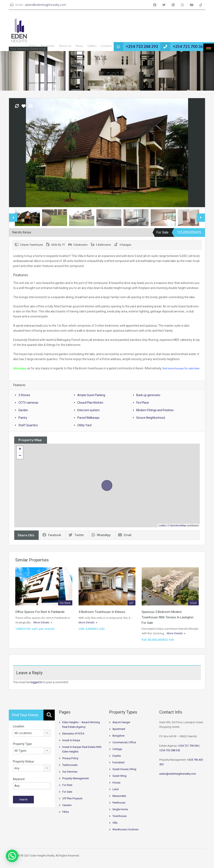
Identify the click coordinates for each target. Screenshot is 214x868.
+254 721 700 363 (191, 47)
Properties (54, 46)
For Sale (67, 797)
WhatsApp (20, 368)
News (86, 46)
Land (115, 794)
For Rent (67, 790)
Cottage (117, 754)
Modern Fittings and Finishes (155, 415)
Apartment (119, 734)
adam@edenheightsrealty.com (45, 5)
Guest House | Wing (124, 774)
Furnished (118, 767)
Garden (23, 415)
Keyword (19, 784)
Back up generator (148, 400)
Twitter (76, 540)
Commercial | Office (124, 747)
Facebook (52, 540)
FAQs (66, 817)
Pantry (23, 423)
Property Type (22, 749)
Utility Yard (84, 430)
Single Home (120, 814)
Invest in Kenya (71, 745)
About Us (72, 46)
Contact (113, 46)
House (116, 788)
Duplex (117, 761)
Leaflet (162, 530)
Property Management (76, 783)
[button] (12, 856)
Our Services (70, 777)
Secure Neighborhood (151, 423)
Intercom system (89, 415)
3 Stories (24, 400)
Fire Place (143, 408)
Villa (115, 828)
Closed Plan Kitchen (90, 408)
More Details (43, 627)
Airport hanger (121, 727)
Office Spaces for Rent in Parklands (40, 617)
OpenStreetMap (178, 530)
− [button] (20, 461)
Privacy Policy (70, 763)
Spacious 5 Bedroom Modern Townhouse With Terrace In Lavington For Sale (168, 622)
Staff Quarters (28, 430)
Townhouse (119, 821)
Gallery (99, 46)
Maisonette (119, 801)
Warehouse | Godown (125, 834)
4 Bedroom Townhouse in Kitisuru (102, 617)
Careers (67, 810)
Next (201, 218)
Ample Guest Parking (91, 400)
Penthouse (119, 808)
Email (125, 540)
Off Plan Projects (72, 803)
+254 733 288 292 (147, 47)
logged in (36, 687)
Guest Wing (119, 781)
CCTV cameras (28, 408)
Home (39, 46)
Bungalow (118, 741)
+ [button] (20, 454)
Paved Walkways (88, 423)
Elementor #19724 (73, 739)
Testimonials (70, 770)
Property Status (23, 767)
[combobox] (32, 738)
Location (19, 731)
